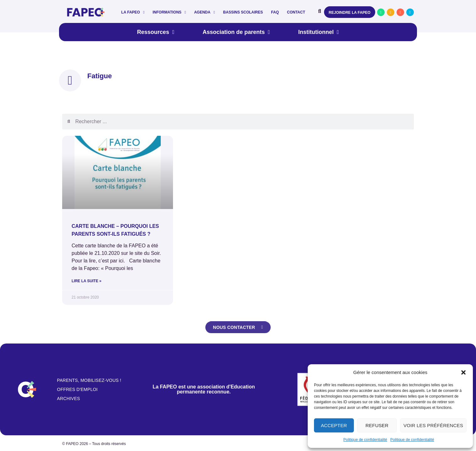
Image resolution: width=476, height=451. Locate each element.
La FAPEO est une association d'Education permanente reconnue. (204, 389)
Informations (169, 12)
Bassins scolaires (243, 12)
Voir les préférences (433, 425)
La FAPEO (133, 12)
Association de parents (236, 32)
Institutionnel (319, 32)
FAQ (275, 12)
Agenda (204, 12)
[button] (463, 372)
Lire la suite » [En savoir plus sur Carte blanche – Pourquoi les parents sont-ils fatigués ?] (87, 281)
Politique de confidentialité (365, 440)
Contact (296, 12)
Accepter (334, 425)
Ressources (156, 32)
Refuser (377, 425)
